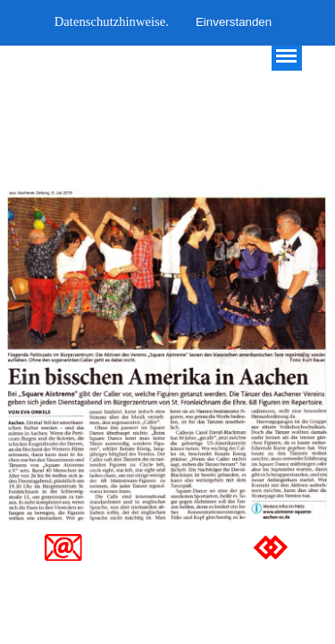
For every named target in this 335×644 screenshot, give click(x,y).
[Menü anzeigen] (287, 55)
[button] (63, 541)
